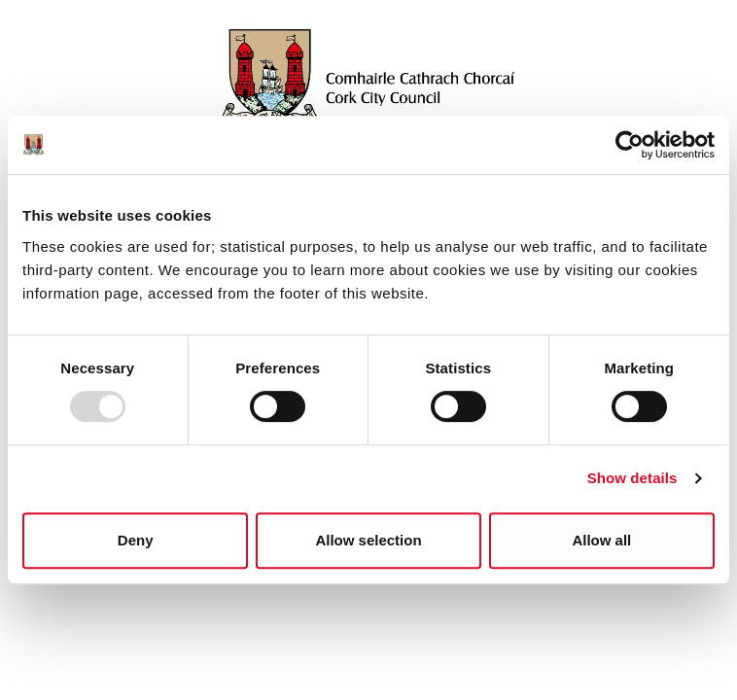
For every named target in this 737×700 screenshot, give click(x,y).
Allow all (601, 540)
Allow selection (368, 540)
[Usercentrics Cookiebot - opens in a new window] (630, 145)
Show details (632, 478)
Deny (136, 540)
